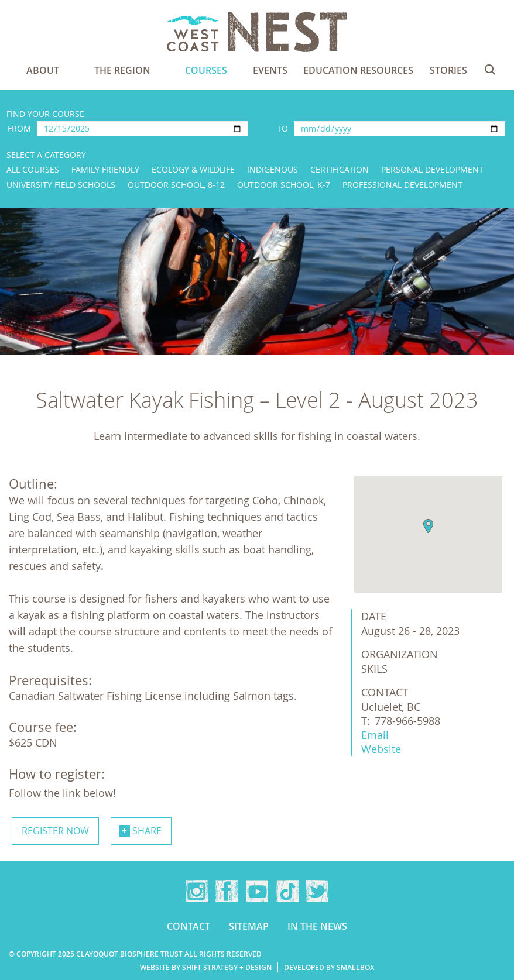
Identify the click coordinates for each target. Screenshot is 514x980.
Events (270, 70)
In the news (317, 926)
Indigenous (273, 169)
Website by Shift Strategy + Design (206, 967)
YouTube (257, 891)
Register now (55, 831)
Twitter (317, 891)
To (282, 128)
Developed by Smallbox (329, 967)
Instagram (197, 891)
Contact (189, 926)
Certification (340, 169)
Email (375, 735)
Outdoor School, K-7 (284, 185)
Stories (448, 70)
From (19, 128)
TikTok (287, 891)
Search (490, 70)
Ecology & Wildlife (193, 169)
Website (381, 749)
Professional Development (402, 185)
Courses (206, 70)
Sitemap (249, 926)
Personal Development (432, 169)
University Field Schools (61, 185)
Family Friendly (105, 169)
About (43, 70)
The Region (122, 70)
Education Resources (358, 70)
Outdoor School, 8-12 (176, 185)
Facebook (227, 891)
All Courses (33, 169)
